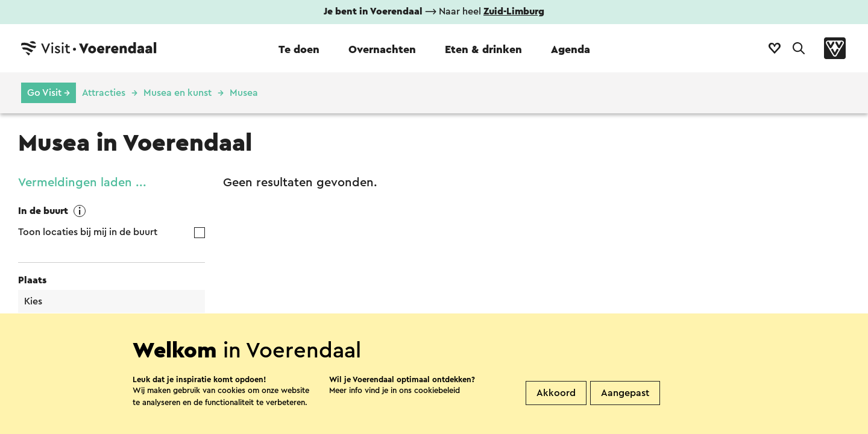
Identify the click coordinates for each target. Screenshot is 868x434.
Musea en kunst (178, 93)
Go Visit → (49, 93)
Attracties (104, 93)
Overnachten (382, 49)
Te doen (299, 49)
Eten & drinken (483, 49)
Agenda (571, 49)
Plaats (32, 280)
